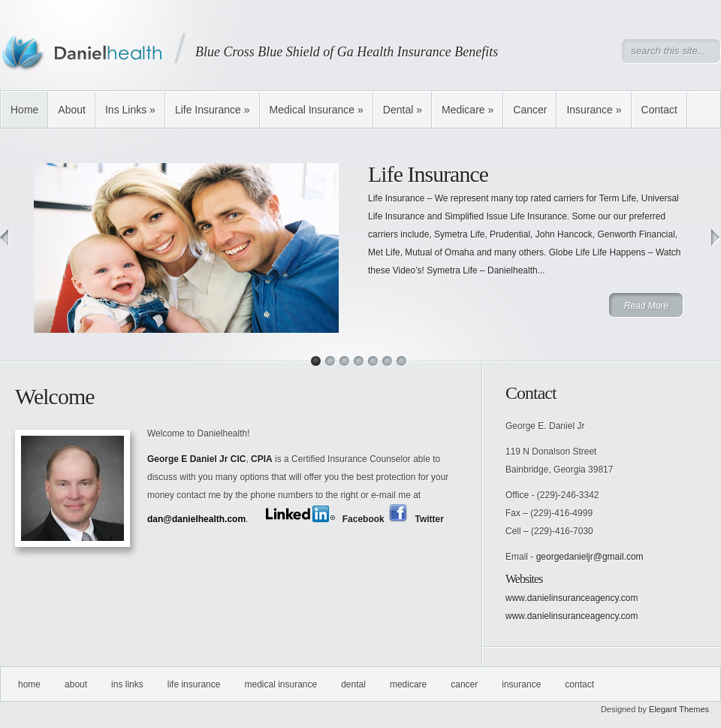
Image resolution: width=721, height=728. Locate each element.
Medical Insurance (317, 110)
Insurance (594, 110)
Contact (659, 110)
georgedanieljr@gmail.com (590, 557)
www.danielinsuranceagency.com (572, 598)
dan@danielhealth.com (196, 519)
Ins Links (130, 110)
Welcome (55, 396)
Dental (403, 110)
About (72, 110)
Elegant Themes (679, 709)
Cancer (530, 110)
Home (24, 110)
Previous (5, 238)
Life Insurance (213, 110)
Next (716, 238)
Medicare (468, 110)
